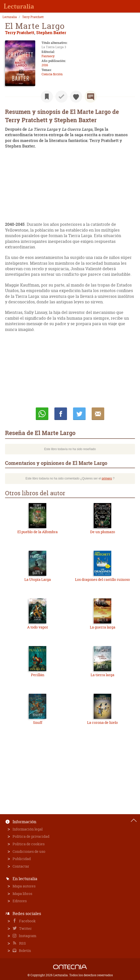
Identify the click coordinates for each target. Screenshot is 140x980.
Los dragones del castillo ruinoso (102, 579)
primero (107, 478)
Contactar (21, 866)
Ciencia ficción (52, 74)
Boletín (25, 951)
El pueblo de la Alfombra (38, 532)
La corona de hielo (102, 722)
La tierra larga (102, 675)
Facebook (27, 921)
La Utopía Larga (38, 579)
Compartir (61, 414)
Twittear (79, 414)
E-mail (98, 414)
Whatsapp (42, 414)
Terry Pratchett (33, 17)
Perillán (38, 675)
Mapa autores (24, 886)
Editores (20, 901)
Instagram (27, 936)
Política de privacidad (31, 836)
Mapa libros (22, 894)
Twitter (25, 928)
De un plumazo (103, 532)
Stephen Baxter (51, 32)
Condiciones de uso (29, 851)
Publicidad (22, 859)
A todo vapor (38, 627)
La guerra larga (103, 627)
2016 (45, 65)
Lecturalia (10, 17)
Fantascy (48, 56)
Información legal (28, 829)
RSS (22, 943)
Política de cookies (29, 844)
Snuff (38, 722)
